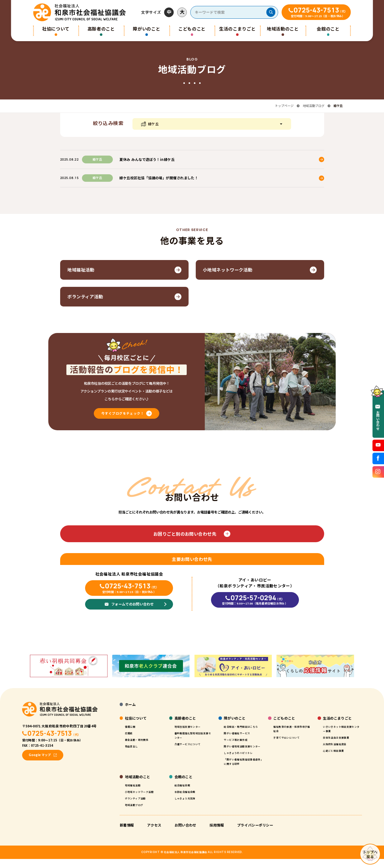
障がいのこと (146, 29)
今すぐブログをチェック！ (123, 416)
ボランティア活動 (138, 807)
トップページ (284, 106)
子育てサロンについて (290, 737)
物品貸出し (133, 746)
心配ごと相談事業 (336, 750)
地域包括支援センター (191, 726)
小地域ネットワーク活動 (143, 800)
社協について (56, 29)
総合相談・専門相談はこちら (242, 729)
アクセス (154, 834)
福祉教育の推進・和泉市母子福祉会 (291, 729)
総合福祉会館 (184, 794)
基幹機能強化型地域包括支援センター (192, 735)
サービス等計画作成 (238, 744)
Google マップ (40, 755)
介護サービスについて (191, 744)
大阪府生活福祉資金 (338, 744)
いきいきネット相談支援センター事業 (341, 729)
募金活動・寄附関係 (140, 740)
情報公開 (132, 726)
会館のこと (328, 29)
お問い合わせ (185, 834)
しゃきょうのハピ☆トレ (242, 761)
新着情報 (127, 834)
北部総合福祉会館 (188, 800)
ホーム (130, 704)
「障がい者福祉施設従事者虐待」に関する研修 (242, 770)
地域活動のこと (283, 29)
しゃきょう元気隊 (188, 807)
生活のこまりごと (238, 29)
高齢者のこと (101, 29)
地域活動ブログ (314, 106)
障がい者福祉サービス (240, 737)
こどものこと (192, 29)
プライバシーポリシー (255, 834)
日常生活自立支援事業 (339, 737)
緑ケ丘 (154, 124)
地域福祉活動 (135, 794)
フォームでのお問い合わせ (132, 606)
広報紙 (130, 733)
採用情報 (217, 834)
